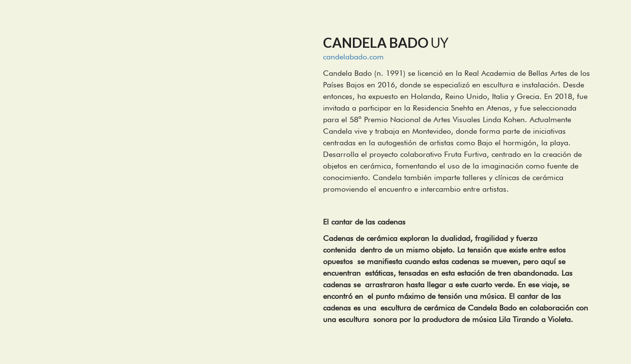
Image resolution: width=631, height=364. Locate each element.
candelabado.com (353, 57)
